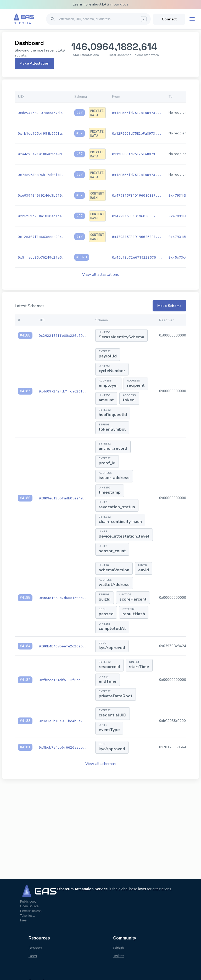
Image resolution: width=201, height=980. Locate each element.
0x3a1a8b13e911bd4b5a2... (64, 721)
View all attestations (100, 275)
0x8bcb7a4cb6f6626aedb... (64, 747)
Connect (169, 19)
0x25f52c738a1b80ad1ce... (43, 216)
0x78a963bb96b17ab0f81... (43, 175)
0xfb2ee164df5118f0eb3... (64, 680)
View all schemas (100, 764)
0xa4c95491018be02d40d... (43, 154)
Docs (33, 956)
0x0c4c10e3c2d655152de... (64, 598)
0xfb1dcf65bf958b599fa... (43, 133)
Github (118, 948)
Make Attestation (34, 63)
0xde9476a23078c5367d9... (43, 113)
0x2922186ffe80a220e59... (64, 335)
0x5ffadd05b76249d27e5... (43, 257)
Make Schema (169, 306)
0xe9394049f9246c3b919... (43, 195)
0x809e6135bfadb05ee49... (64, 498)
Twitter (118, 956)
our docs (121, 4)
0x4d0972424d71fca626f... (64, 391)
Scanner (35, 948)
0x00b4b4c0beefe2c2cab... (64, 646)
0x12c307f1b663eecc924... (43, 237)
